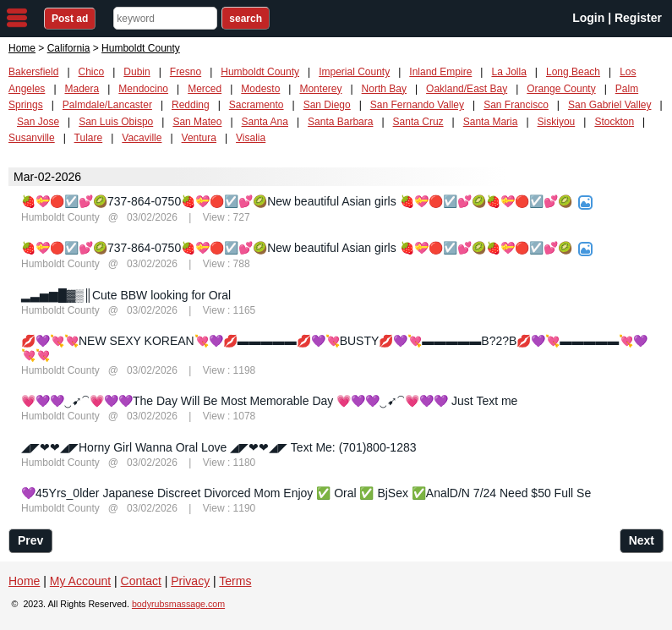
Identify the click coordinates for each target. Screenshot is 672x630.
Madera (82, 89)
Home (22, 48)
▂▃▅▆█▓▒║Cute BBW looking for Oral (126, 295)
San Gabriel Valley (610, 105)
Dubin (137, 72)
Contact (141, 581)
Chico (92, 72)
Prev (30, 540)
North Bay (384, 89)
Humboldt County (260, 72)
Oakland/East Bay (467, 89)
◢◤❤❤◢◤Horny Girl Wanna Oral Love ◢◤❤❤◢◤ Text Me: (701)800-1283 (219, 447)
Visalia (251, 138)
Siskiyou (557, 122)
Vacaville (142, 138)
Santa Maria (491, 122)
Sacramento (257, 105)
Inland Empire (440, 72)
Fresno (186, 72)
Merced (205, 89)
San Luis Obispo (116, 122)
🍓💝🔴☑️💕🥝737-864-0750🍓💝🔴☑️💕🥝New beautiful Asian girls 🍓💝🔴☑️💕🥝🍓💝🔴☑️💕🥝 (297, 201)
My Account (80, 581)
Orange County (561, 89)
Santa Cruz (418, 122)
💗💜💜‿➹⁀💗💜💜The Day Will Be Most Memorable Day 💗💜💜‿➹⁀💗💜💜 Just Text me (269, 401)
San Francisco (516, 105)
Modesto (260, 89)
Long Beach (573, 72)
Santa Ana (265, 122)
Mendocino (143, 89)
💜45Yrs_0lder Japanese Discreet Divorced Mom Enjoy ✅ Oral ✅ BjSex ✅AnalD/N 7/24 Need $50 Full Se (306, 493)
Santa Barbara (340, 122)
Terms (235, 581)
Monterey (320, 89)
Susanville (32, 138)
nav (17, 18)
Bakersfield (33, 72)
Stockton (614, 122)
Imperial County (354, 72)
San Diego (327, 105)
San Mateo (197, 122)
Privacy (190, 581)
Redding (191, 105)
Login (588, 18)
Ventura (199, 138)
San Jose (38, 122)
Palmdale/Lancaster (107, 105)
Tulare (89, 138)
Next (642, 540)
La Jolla (508, 72)
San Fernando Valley (417, 105)
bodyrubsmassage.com (178, 604)
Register (638, 18)
